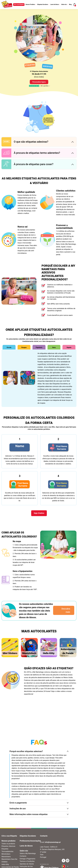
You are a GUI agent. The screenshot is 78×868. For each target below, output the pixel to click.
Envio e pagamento (18, 803)
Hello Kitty (5, 864)
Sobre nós (65, 4)
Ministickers (6, 854)
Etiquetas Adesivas (8, 846)
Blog (70, 4)
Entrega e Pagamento (27, 859)
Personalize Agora (39, 82)
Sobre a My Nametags (28, 853)
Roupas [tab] (24, 347)
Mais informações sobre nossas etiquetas (29, 814)
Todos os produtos (8, 844)
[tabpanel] (39, 378)
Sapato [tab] (69, 347)
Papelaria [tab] (39, 347)
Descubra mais (66, 610)
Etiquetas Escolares (43, 4)
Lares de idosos (55, 4)
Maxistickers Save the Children (9, 860)
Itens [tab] (54, 347)
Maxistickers (6, 857)
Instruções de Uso (26, 866)
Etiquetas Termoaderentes (7, 850)
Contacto (23, 856)
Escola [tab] (9, 347)
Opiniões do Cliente (27, 864)
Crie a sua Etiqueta (19, 4)
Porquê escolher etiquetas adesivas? (26, 751)
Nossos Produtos (31, 4)
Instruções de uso (18, 809)
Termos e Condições (27, 861)
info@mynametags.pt (53, 842)
